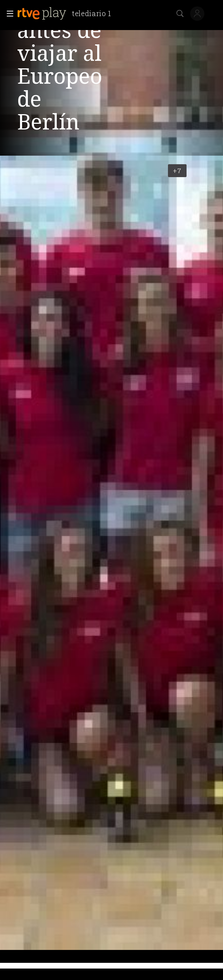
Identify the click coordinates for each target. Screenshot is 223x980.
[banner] (67, 14)
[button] (8, 14)
